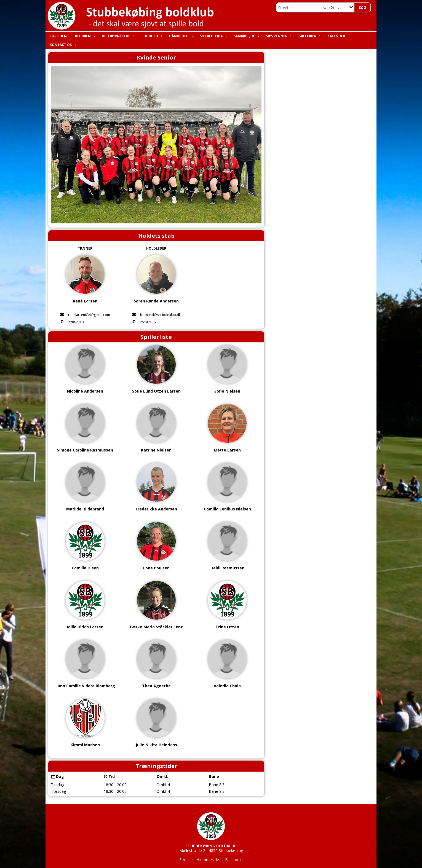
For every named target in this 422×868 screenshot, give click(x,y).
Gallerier (309, 36)
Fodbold (151, 36)
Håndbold (180, 36)
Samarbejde (246, 36)
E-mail (185, 860)
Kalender (336, 36)
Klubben (84, 36)
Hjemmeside (208, 860)
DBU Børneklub (117, 36)
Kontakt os (62, 45)
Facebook (234, 860)
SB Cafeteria (213, 36)
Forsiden (58, 36)
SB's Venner (278, 36)
